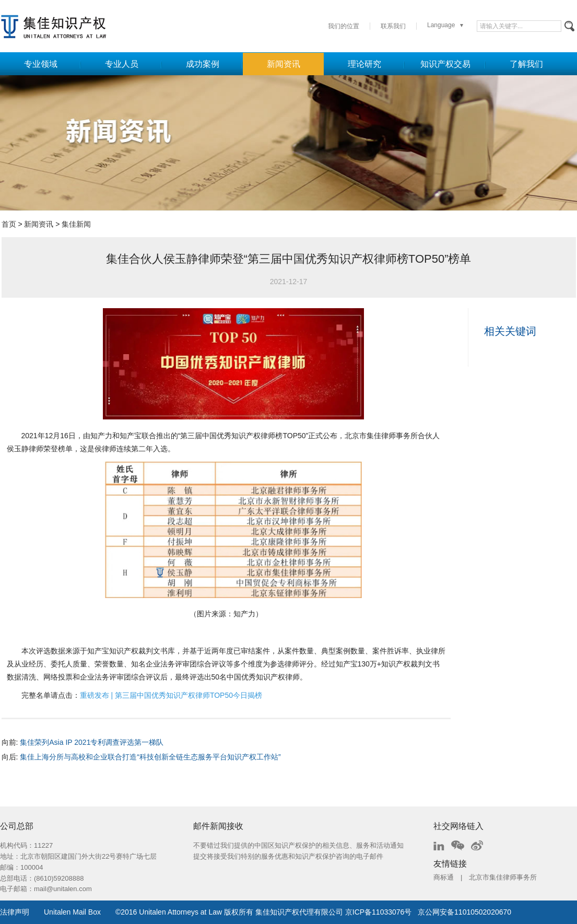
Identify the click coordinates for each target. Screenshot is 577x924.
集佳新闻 (76, 224)
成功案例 (203, 64)
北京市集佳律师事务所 (503, 877)
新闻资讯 (284, 64)
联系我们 (393, 26)
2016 (129, 912)
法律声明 (15, 912)
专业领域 (41, 64)
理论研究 (364, 64)
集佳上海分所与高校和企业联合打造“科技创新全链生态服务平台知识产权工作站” (150, 757)
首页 (9, 224)
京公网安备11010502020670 (464, 912)
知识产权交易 (445, 64)
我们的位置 (344, 26)
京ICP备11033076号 (379, 912)
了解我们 (526, 64)
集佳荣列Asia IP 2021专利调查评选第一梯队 (92, 742)
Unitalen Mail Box (72, 912)
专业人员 (122, 64)
